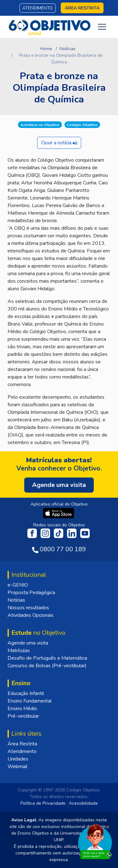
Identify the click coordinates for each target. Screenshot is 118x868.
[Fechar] (107, 826)
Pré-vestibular (23, 716)
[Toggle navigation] (102, 27)
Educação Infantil (26, 693)
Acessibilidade (83, 803)
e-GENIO (18, 585)
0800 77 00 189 (63, 549)
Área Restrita (22, 744)
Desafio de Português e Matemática (47, 658)
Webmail (17, 767)
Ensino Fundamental (30, 701)
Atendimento (38, 8)
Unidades (18, 759)
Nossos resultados (28, 608)
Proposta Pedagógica (31, 593)
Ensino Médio (22, 709)
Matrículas (19, 651)
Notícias (67, 49)
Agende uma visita (28, 643)
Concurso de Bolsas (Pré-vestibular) (47, 666)
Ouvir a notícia (59, 143)
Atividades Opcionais (31, 615)
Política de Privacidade (43, 803)
